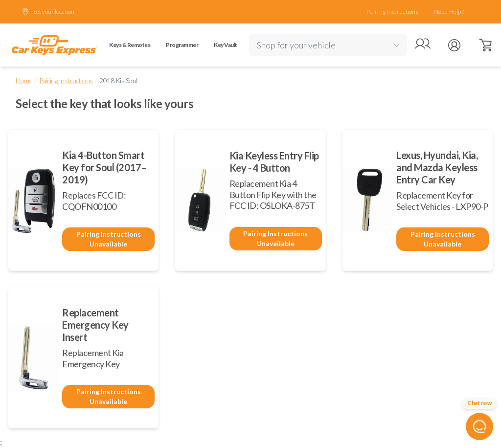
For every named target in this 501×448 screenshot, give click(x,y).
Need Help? (449, 11)
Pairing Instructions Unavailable (109, 239)
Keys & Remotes (130, 45)
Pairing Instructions (392, 11)
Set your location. (48, 12)
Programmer (182, 45)
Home (24, 80)
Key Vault (226, 45)
